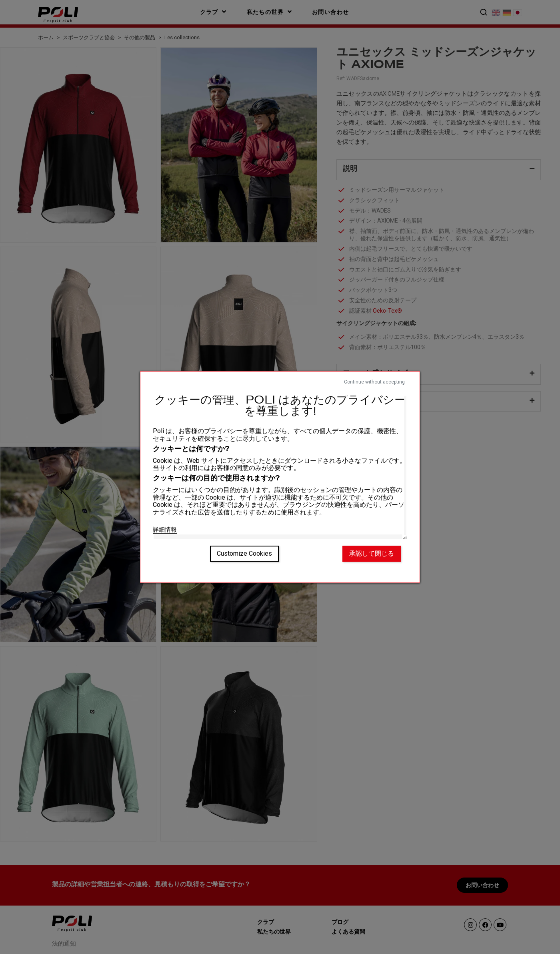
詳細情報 (165, 530)
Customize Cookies (244, 553)
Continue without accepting (374, 382)
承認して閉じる (372, 553)
